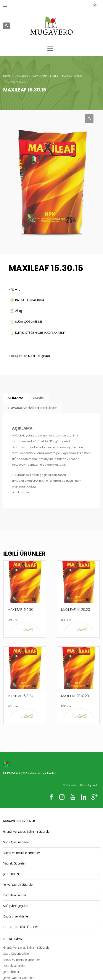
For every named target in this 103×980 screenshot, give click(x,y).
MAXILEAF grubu (39, 356)
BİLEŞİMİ (38, 398)
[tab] (15, 398)
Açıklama (15, 398)
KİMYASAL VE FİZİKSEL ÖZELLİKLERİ (33, 408)
